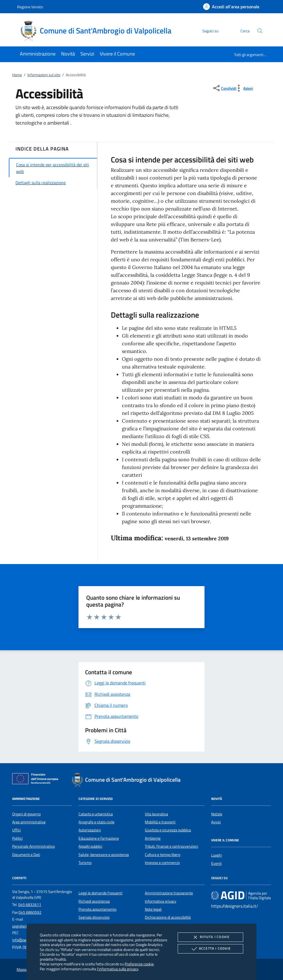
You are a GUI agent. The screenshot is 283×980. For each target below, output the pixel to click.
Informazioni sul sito (44, 75)
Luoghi (217, 855)
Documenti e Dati (26, 855)
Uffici (16, 830)
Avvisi (216, 822)
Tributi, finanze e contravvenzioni (171, 846)
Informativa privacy (161, 901)
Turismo (85, 863)
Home (17, 75)
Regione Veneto (30, 7)
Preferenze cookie (139, 964)
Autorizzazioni (90, 830)
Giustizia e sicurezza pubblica (168, 830)
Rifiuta (210, 937)
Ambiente (153, 838)
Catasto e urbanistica (96, 814)
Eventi (216, 863)
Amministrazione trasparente (169, 893)
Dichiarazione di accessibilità (168, 917)
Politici (17, 838)
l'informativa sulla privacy (118, 969)
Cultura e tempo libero (163, 855)
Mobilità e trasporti (160, 822)
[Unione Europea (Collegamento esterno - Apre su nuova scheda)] (37, 780)
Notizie (217, 814)
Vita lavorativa (156, 814)
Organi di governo (26, 814)
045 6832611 (30, 905)
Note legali (153, 909)
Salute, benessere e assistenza (104, 855)
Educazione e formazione (99, 838)
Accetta (210, 949)
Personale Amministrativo (33, 846)
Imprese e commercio (162, 863)
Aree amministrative (29, 822)
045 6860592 (30, 912)
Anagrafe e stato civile (96, 822)
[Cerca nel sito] (260, 31)
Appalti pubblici (90, 846)
